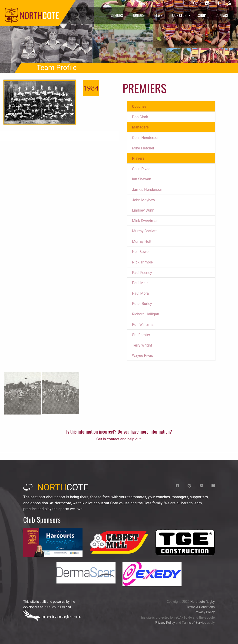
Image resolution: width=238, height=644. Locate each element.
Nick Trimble (142, 262)
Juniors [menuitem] (139, 15)
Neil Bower (141, 252)
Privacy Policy (205, 612)
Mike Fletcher (143, 148)
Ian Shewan (142, 179)
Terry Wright (142, 345)
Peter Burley (142, 304)
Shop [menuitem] (202, 15)
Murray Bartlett (144, 231)
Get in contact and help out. (119, 439)
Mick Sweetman (145, 221)
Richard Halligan (145, 314)
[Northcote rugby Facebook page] (218, 3)
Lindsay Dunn (143, 210)
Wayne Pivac (142, 356)
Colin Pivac (141, 169)
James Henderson (147, 190)
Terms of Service (194, 623)
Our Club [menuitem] (179, 15)
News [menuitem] (158, 15)
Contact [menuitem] (222, 15)
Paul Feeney (142, 273)
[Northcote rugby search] (195, 3)
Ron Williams (143, 325)
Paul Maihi (141, 283)
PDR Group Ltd (54, 607)
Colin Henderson (146, 138)
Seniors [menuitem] (117, 15)
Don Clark (140, 117)
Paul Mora (140, 293)
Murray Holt (142, 241)
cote (56, 487)
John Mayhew (144, 200)
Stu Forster (141, 335)
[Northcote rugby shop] (207, 3)
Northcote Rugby (203, 602)
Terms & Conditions (201, 607)
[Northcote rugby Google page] (229, 3)
